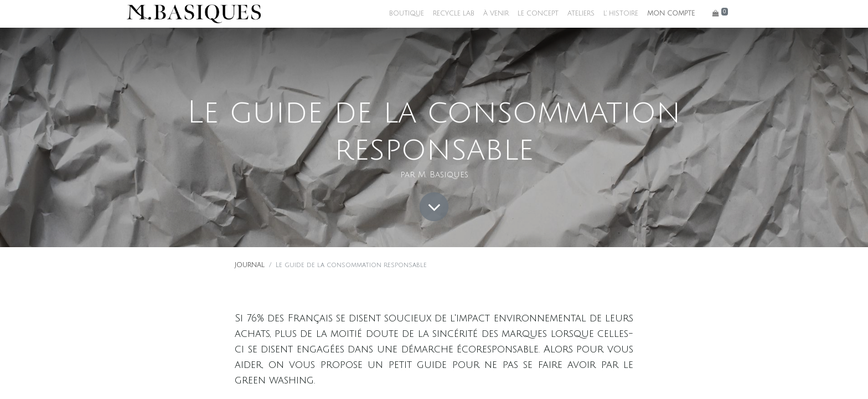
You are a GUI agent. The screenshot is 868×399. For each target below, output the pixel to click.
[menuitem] (407, 14)
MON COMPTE (671, 14)
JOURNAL (250, 265)
